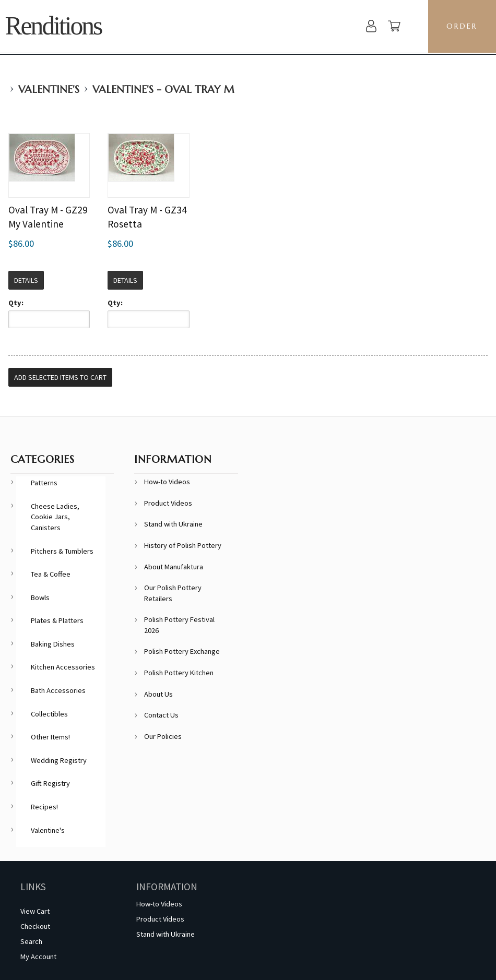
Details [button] (26, 280)
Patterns (44, 483)
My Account (38, 957)
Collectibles (49, 714)
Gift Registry (50, 783)
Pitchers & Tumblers (62, 551)
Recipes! (44, 807)
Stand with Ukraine (173, 524)
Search (31, 941)
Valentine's (49, 89)
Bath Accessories (58, 690)
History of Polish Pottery (183, 545)
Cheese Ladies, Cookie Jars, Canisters (55, 517)
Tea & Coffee (51, 574)
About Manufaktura (174, 567)
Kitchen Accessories (63, 667)
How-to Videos (167, 482)
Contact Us (161, 715)
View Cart (35, 911)
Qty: (16, 303)
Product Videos (168, 503)
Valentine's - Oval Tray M (163, 89)
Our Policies (163, 736)
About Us (158, 694)
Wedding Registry (59, 760)
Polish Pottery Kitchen (179, 673)
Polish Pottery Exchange (182, 651)
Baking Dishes (53, 644)
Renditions (54, 26)
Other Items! (50, 737)
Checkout (35, 926)
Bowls (40, 597)
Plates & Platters (57, 620)
